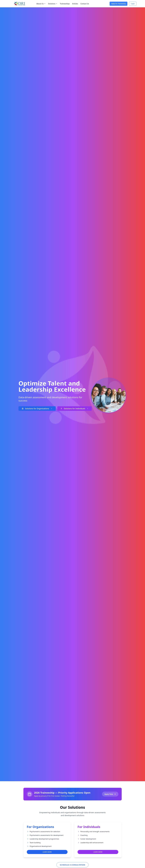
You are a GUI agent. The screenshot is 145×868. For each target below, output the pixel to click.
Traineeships (65, 4)
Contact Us (85, 4)
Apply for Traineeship (118, 4)
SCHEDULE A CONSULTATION (73, 865)
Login (133, 4)
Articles (75, 4)
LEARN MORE (47, 852)
